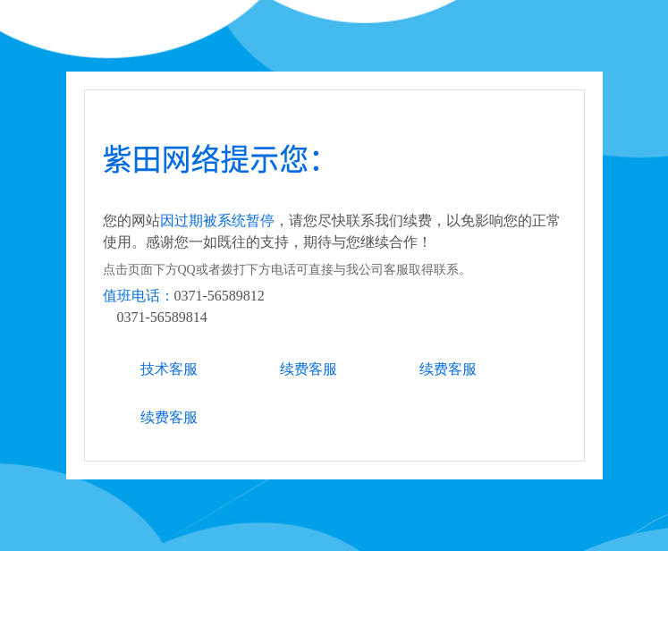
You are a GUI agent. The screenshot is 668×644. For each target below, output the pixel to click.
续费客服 (309, 369)
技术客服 (169, 369)
